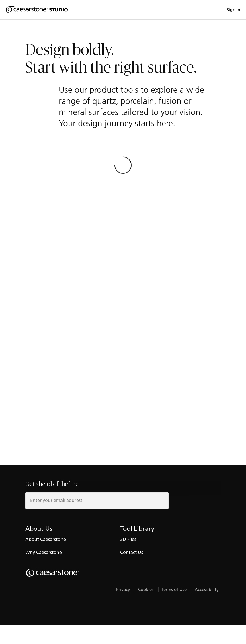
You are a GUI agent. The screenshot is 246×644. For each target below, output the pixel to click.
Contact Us (132, 552)
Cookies (146, 590)
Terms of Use (174, 590)
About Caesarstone (46, 539)
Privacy (123, 590)
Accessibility (207, 590)
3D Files (128, 539)
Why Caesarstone (44, 552)
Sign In (234, 10)
